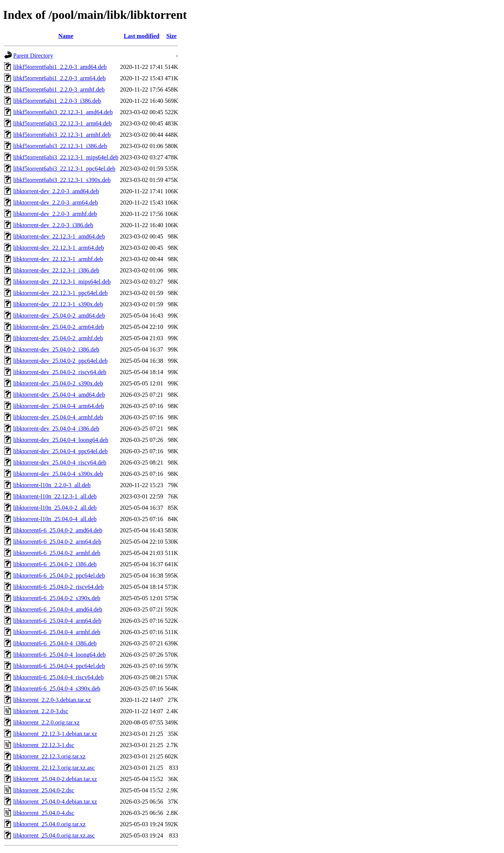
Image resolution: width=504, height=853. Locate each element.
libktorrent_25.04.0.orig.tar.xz (49, 824)
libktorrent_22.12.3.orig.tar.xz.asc (54, 768)
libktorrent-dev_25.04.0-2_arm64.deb (59, 327)
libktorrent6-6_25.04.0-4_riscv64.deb (58, 677)
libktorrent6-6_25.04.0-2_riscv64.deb (58, 587)
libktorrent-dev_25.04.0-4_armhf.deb (58, 417)
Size (172, 36)
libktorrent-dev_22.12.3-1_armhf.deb (58, 259)
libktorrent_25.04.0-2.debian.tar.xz (55, 779)
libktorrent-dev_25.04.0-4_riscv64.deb (60, 462)
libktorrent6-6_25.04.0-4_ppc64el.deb (59, 666)
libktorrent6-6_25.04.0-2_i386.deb (55, 564)
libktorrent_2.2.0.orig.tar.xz (46, 722)
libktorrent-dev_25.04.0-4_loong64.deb (61, 440)
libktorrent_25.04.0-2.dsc (44, 790)
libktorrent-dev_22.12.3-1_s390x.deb (58, 304)
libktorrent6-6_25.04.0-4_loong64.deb (59, 655)
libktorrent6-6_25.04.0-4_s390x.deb (57, 689)
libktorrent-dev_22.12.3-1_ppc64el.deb (60, 293)
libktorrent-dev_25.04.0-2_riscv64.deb (60, 372)
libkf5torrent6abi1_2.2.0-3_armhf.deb (59, 89)
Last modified (142, 36)
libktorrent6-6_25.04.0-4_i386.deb (55, 643)
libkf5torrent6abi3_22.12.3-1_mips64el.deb (66, 157)
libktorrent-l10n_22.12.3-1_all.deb (55, 496)
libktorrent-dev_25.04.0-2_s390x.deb (58, 383)
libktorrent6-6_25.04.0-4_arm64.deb (57, 621)
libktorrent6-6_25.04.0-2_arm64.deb (57, 542)
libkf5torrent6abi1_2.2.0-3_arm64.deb (59, 78)
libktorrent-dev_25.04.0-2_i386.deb (56, 349)
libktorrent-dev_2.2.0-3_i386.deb (53, 225)
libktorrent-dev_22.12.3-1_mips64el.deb (62, 282)
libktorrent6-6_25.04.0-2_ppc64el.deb (59, 576)
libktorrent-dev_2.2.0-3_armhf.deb (55, 214)
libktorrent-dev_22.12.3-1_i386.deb (56, 270)
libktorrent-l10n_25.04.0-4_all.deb (55, 519)
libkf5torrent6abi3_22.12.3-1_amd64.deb (63, 112)
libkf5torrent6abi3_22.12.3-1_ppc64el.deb (64, 169)
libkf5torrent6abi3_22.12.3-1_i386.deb (60, 146)
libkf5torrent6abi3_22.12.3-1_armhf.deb (62, 135)
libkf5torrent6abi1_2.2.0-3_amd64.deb (60, 67)
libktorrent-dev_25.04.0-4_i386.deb (56, 429)
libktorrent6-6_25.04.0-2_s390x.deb (57, 598)
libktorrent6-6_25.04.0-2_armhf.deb (57, 553)
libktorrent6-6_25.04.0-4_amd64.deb (58, 609)
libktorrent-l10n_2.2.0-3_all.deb (52, 485)
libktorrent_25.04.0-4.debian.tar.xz (55, 802)
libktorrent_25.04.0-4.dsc (44, 813)
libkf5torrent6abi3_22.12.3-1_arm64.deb (62, 123)
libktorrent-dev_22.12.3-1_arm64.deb (59, 248)
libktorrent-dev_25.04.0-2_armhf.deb (58, 338)
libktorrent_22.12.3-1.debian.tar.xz (55, 734)
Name (66, 36)
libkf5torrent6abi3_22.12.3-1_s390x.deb (62, 180)
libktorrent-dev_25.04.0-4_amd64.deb (59, 395)
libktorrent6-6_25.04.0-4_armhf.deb (57, 632)
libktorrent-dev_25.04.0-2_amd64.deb (59, 316)
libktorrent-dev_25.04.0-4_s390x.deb (58, 474)
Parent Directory (33, 56)
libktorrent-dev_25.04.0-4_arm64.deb (59, 406)
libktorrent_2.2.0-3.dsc (41, 711)
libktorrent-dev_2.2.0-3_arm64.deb (56, 203)
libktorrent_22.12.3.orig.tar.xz (49, 756)
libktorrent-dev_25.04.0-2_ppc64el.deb (60, 361)
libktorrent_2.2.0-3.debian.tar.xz (52, 700)
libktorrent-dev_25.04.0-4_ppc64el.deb (60, 451)
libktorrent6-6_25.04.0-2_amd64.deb (58, 530)
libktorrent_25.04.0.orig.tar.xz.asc (54, 835)
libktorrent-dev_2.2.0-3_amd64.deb (56, 191)
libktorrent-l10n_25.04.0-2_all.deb (55, 508)
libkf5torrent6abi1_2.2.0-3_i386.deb (57, 101)
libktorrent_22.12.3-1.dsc (44, 745)
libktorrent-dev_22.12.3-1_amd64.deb (59, 236)
